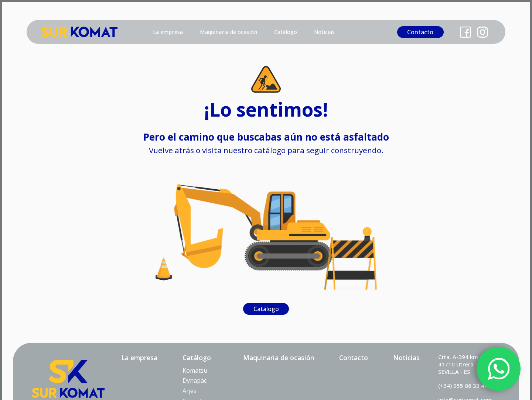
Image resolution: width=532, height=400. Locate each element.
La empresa (168, 32)
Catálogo (286, 32)
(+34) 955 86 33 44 (463, 386)
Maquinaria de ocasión (229, 32)
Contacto (420, 32)
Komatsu (195, 370)
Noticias (324, 32)
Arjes (190, 391)
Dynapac (195, 380)
